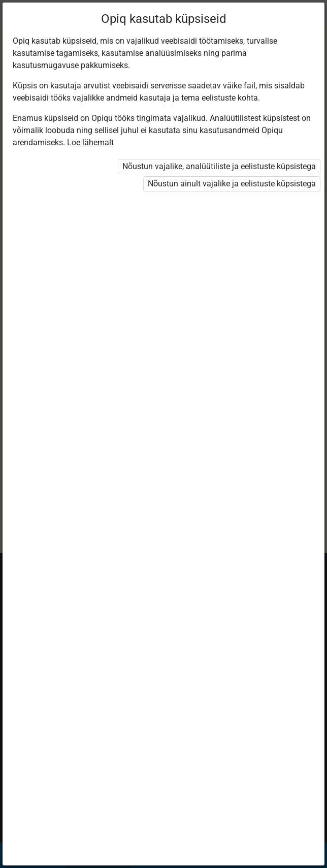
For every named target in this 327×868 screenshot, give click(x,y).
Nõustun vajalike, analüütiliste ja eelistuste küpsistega (219, 166)
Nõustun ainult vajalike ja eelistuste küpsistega (232, 184)
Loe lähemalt (90, 142)
